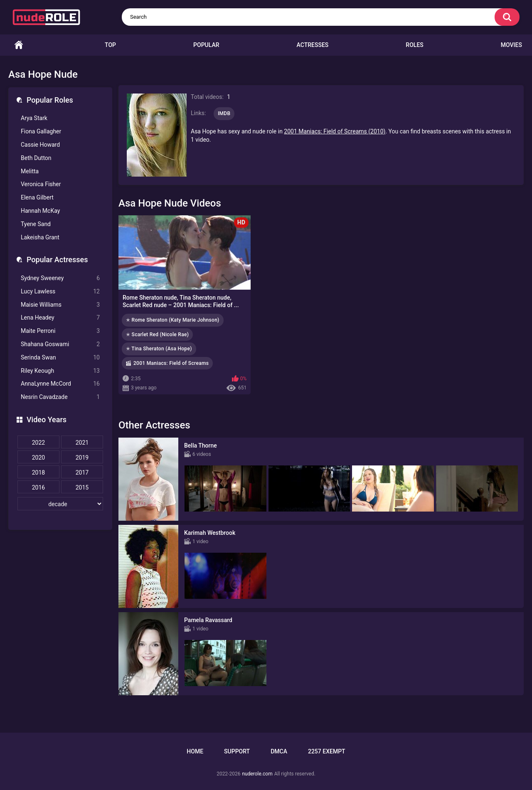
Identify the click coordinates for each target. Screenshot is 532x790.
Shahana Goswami (60, 344)
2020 (38, 458)
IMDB (224, 113)
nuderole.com (257, 774)
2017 (82, 473)
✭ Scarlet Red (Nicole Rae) (157, 335)
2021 (82, 443)
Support (237, 751)
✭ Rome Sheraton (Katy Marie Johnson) (173, 320)
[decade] (60, 504)
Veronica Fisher (41, 184)
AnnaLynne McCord (60, 384)
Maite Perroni (60, 331)
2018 (38, 473)
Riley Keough (60, 371)
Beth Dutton (36, 158)
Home (19, 45)
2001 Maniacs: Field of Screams (171, 363)
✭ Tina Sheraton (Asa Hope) (159, 349)
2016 (38, 487)
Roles (414, 45)
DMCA (279, 751)
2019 (82, 458)
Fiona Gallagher (41, 131)
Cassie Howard (40, 145)
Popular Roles (50, 100)
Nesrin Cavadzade (60, 397)
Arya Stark (34, 118)
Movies (511, 45)
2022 (38, 443)
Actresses (313, 45)
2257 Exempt (327, 751)
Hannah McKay (40, 211)
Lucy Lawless (60, 292)
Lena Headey (60, 318)
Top (110, 45)
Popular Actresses (57, 260)
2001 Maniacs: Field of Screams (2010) (335, 131)
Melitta (30, 171)
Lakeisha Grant (40, 237)
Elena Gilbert (37, 197)
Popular (206, 45)
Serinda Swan (60, 358)
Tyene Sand (36, 224)
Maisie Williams (60, 305)
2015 (82, 487)
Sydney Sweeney (60, 278)
